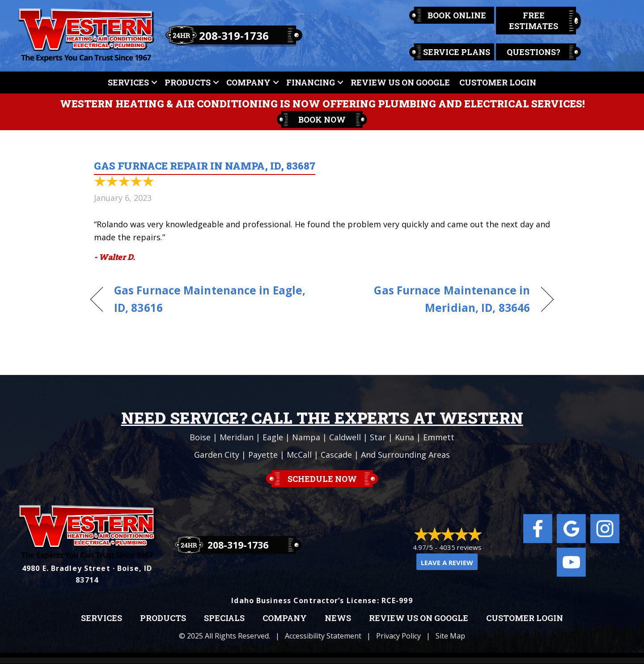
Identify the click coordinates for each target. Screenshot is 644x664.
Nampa (306, 437)
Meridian (237, 437)
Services (128, 82)
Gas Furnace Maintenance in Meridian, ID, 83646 (433, 299)
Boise (200, 437)
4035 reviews (460, 547)
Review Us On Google (400, 82)
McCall (299, 455)
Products (188, 82)
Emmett (439, 437)
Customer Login (498, 82)
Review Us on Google (419, 618)
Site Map (450, 636)
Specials (224, 618)
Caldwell (345, 437)
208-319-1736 (234, 36)
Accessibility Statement (323, 636)
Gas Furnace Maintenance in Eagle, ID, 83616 (210, 299)
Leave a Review (447, 562)
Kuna (405, 437)
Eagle (273, 437)
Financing (311, 82)
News (338, 618)
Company (248, 82)
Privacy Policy (398, 636)
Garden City (217, 455)
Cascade (336, 455)
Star (378, 437)
